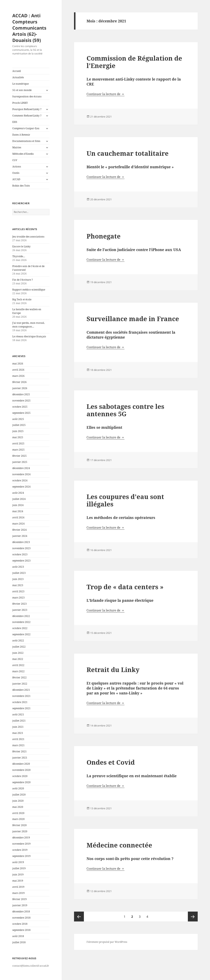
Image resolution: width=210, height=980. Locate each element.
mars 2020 (18, 819)
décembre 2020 (21, 764)
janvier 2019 (20, 905)
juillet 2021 (19, 721)
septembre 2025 (21, 413)
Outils (16, 173)
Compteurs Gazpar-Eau (26, 128)
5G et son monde (22, 90)
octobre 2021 (20, 702)
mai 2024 (18, 511)
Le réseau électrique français (29, 336)
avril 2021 (18, 739)
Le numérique (21, 84)
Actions (17, 167)
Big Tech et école (22, 299)
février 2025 (19, 456)
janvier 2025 (20, 462)
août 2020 (18, 788)
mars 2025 (18, 450)
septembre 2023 (21, 561)
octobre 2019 (20, 850)
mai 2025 (18, 437)
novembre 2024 (21, 474)
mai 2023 (18, 585)
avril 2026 (18, 370)
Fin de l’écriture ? (23, 280)
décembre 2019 (21, 838)
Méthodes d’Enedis (23, 154)
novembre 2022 (21, 622)
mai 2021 (18, 733)
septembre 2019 (21, 856)
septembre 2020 (21, 782)
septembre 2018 (21, 930)
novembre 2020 (21, 770)
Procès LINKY (20, 103)
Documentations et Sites (26, 141)
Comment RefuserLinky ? (27, 116)
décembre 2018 (21, 911)
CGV (15, 160)
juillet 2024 (19, 499)
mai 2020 (18, 807)
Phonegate (104, 236)
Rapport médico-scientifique (29, 290)
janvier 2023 (20, 610)
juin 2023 (18, 579)
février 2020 (19, 825)
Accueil (17, 71)
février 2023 (19, 604)
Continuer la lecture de (106, 94)
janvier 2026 (20, 388)
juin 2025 (18, 431)
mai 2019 (18, 881)
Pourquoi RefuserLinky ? (27, 109)
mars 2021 (18, 745)
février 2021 (19, 751)
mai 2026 (18, 364)
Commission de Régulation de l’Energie (134, 62)
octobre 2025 (20, 407)
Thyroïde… (19, 256)
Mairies (17, 147)
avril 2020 (18, 813)
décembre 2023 (21, 542)
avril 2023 (18, 591)
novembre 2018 (21, 918)
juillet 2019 (19, 868)
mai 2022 (18, 659)
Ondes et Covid (111, 762)
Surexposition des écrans (27, 96)
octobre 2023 (20, 554)
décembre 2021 (21, 690)
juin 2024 (18, 505)
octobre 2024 (20, 480)
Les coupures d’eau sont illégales (125, 500)
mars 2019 (18, 893)
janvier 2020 (20, 831)
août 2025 (18, 419)
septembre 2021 (21, 708)
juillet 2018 (19, 942)
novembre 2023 (21, 548)
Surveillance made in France (133, 319)
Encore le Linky (21, 246)
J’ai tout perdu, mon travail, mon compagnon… (29, 325)
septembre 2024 (21, 487)
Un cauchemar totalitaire (128, 153)
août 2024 (18, 493)
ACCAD (16, 179)
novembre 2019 (21, 844)
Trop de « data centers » (125, 587)
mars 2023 (18, 598)
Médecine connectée (119, 845)
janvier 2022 (20, 684)
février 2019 (19, 899)
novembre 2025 (21, 401)
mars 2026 (18, 376)
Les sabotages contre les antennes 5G (125, 410)
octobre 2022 (20, 628)
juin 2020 (18, 801)
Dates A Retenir (21, 135)
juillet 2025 (19, 425)
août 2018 (18, 936)
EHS (15, 122)
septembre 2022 (21, 634)
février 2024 (19, 530)
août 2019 (18, 862)
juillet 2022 (19, 647)
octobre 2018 (20, 924)
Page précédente (79, 917)
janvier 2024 (20, 536)
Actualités (18, 77)
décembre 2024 (21, 468)
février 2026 (19, 382)
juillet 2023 (19, 573)
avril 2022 (18, 665)
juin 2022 (18, 653)
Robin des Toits (21, 186)
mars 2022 (18, 671)
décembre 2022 (21, 616)
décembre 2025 (21, 394)
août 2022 (18, 640)
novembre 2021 (21, 696)
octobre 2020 (20, 776)
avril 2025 (18, 443)
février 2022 (19, 677)
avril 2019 (18, 887)
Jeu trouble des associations (28, 237)
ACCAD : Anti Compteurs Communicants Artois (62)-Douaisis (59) (29, 28)
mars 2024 (18, 524)
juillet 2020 (19, 795)
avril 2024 (18, 517)
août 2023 (18, 567)
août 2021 (18, 714)
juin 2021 (18, 727)
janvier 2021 (20, 758)
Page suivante (193, 917)
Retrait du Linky (113, 670)
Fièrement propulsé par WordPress (107, 942)
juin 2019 (18, 875)
